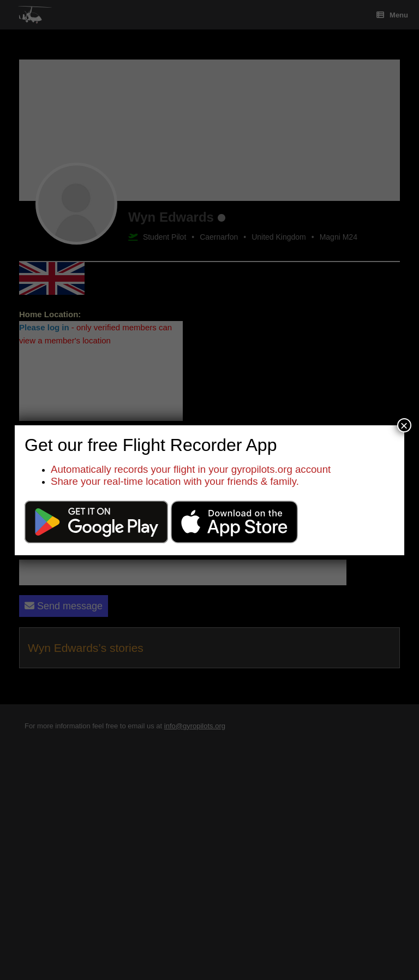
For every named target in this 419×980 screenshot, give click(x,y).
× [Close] (404, 425)
